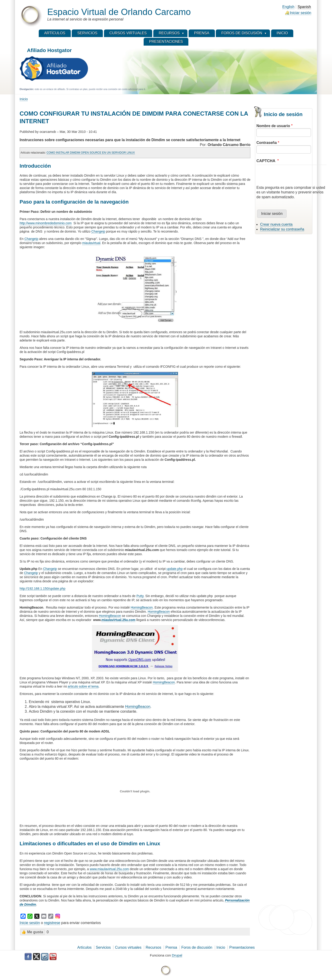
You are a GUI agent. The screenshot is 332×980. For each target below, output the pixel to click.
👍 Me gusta (32, 932)
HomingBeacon (142, 607)
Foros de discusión (197, 947)
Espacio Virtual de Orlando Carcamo (119, 12)
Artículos (84, 947)
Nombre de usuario (273, 126)
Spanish (304, 7)
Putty (140, 596)
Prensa (171, 947)
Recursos (154, 947)
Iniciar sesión (301, 13)
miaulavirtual (91, 243)
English (288, 7)
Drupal (177, 955)
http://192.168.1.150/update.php (43, 589)
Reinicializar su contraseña (282, 229)
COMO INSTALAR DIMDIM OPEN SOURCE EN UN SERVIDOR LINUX (91, 153)
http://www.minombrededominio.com (46, 223)
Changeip (98, 231)
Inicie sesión (30, 923)
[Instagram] (58, 916)
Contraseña (267, 143)
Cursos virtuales (128, 947)
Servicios (103, 947)
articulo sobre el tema (83, 686)
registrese (52, 923)
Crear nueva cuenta (276, 224)
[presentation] (291, 176)
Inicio (24, 99)
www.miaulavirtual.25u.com (109, 869)
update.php (175, 569)
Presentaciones (242, 947)
